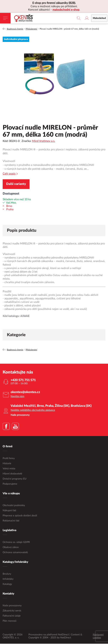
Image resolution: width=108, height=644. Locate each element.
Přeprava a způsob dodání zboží (20, 516)
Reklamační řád (11, 521)
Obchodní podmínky (14, 506)
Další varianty (16, 184)
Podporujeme (10, 484)
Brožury (7, 574)
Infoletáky (8, 579)
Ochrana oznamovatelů (15, 553)
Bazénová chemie (15, 29)
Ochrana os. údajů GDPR (16, 543)
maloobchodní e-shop (66, 10)
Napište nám (17, 397)
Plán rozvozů (10, 621)
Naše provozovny (12, 606)
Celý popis (10, 174)
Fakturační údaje (12, 616)
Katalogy (7, 584)
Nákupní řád (9, 511)
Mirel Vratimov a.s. (44, 141)
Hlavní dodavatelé (12, 474)
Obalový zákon (11, 548)
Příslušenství (31, 29)
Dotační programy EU (14, 479)
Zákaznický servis (12, 611)
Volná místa (9, 469)
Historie (7, 464)
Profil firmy (9, 459)
